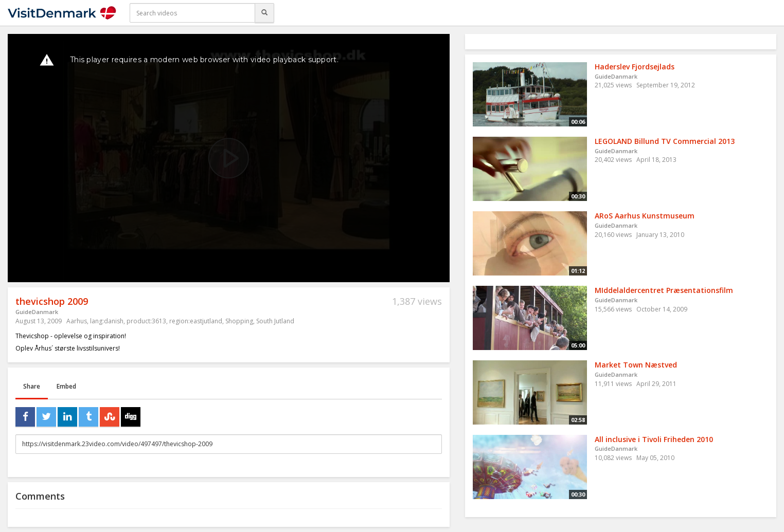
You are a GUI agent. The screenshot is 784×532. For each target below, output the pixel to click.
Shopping (239, 321)
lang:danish (107, 321)
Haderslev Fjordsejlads (635, 67)
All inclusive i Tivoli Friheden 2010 (654, 439)
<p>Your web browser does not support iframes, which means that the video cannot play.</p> (229, 158)
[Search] (264, 13)
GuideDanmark (37, 312)
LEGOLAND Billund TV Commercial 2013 (665, 141)
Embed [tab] (66, 386)
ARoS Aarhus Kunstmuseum (645, 216)
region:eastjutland (196, 321)
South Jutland (275, 321)
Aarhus (77, 321)
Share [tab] (32, 386)
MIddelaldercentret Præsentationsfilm (664, 290)
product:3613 (146, 321)
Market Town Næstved (636, 365)
